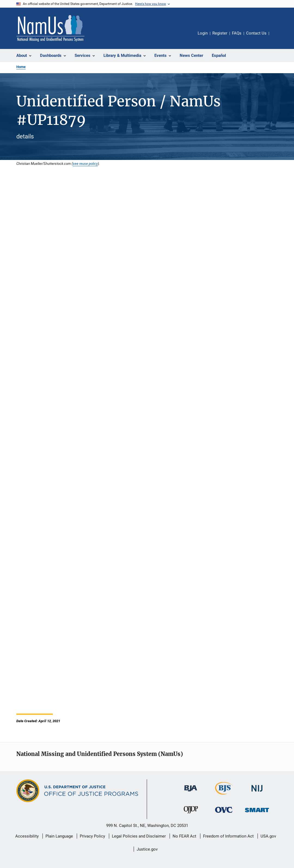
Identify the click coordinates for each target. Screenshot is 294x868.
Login (203, 33)
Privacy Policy (92, 836)
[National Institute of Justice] (257, 793)
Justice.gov (147, 849)
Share (278, 37)
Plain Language (59, 836)
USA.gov (268, 836)
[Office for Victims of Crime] (224, 814)
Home (21, 67)
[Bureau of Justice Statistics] (224, 796)
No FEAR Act (184, 836)
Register (220, 33)
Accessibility (27, 836)
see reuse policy (85, 163)
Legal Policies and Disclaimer (139, 836)
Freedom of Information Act (228, 836)
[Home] (50, 28)
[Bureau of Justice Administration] (191, 792)
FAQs (237, 33)
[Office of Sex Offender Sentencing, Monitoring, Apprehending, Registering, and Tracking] (257, 813)
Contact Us (256, 33)
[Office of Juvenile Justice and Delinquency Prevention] (191, 814)
